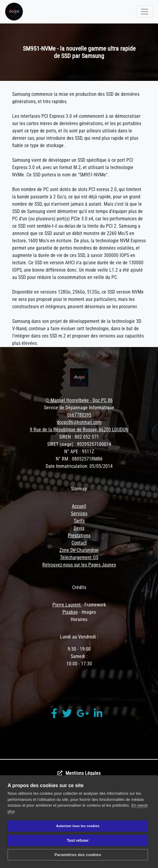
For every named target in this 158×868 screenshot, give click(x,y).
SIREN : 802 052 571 (79, 437)
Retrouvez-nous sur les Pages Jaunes (79, 565)
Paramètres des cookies (78, 855)
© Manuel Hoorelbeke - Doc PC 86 (79, 400)
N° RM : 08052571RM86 (79, 459)
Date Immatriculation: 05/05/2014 (79, 466)
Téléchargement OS (79, 557)
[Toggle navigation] (145, 12)
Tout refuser (78, 841)
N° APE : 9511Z (79, 452)
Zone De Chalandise (79, 550)
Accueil (79, 506)
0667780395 (79, 415)
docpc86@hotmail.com (79, 422)
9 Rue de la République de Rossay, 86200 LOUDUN (79, 430)
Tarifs (79, 521)
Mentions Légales (83, 773)
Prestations (79, 535)
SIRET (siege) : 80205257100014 (79, 444)
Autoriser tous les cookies (78, 826)
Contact (79, 543)
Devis (79, 528)
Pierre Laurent (67, 605)
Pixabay (70, 612)
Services (79, 514)
